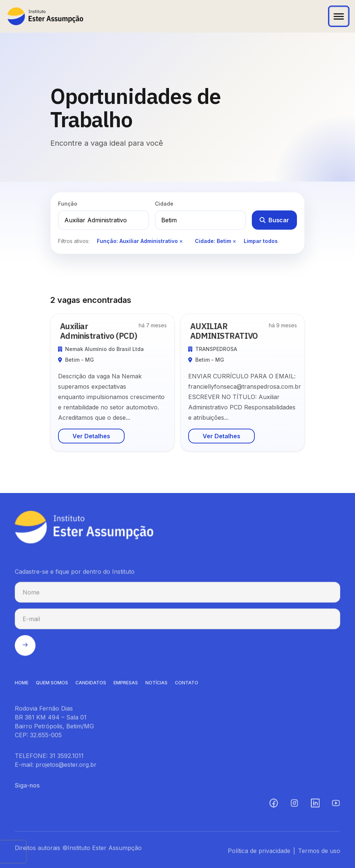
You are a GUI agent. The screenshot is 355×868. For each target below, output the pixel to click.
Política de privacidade (259, 853)
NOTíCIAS (156, 685)
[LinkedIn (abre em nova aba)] (315, 805)
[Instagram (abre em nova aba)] (294, 805)
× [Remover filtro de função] (181, 241)
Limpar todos (261, 241)
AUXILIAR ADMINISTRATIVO (226, 331)
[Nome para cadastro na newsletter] (177, 595)
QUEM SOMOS (52, 685)
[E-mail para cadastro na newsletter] (177, 621)
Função (68, 204)
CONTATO (187, 685)
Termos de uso (319, 853)
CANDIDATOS (91, 685)
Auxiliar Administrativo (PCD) (101, 331)
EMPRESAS (126, 685)
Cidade (164, 204)
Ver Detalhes (91, 436)
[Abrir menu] (339, 16)
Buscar (274, 220)
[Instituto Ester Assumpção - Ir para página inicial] (45, 16)
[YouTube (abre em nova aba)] (336, 805)
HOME (22, 685)
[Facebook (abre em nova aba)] (274, 805)
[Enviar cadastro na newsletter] (25, 648)
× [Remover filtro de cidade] (234, 241)
